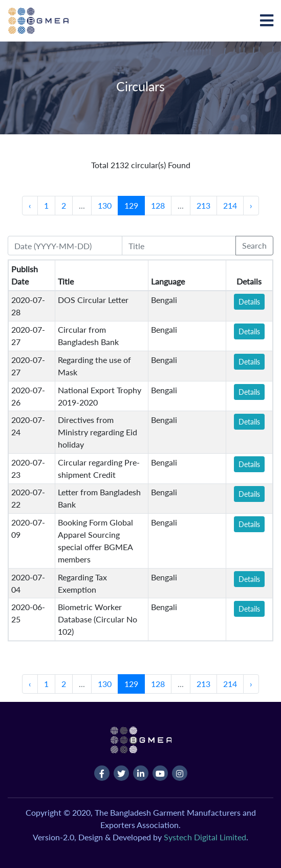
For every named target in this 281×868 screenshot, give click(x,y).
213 (203, 205)
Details (249, 302)
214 (230, 205)
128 (158, 205)
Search (254, 245)
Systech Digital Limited (205, 837)
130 (105, 205)
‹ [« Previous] (30, 205)
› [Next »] (251, 205)
